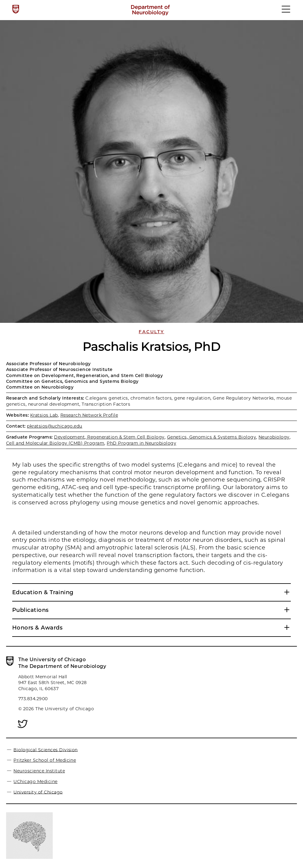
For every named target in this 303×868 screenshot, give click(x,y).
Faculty (151, 332)
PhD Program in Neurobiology (141, 443)
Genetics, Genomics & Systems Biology (212, 437)
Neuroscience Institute (39, 771)
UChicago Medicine (35, 782)
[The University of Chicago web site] (16, 9)
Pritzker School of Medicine (45, 760)
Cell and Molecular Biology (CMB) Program (55, 443)
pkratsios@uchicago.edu (55, 426)
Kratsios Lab (44, 415)
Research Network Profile (89, 415)
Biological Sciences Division (45, 750)
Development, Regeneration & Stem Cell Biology (109, 437)
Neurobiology (274, 437)
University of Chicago (38, 792)
